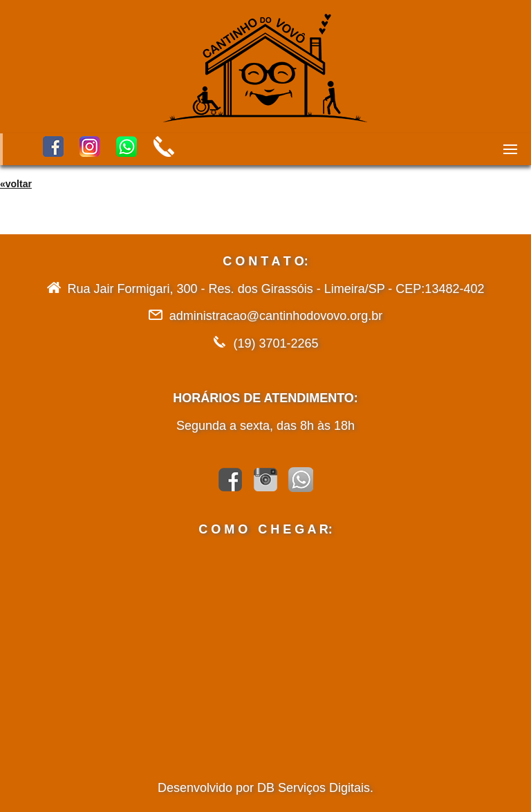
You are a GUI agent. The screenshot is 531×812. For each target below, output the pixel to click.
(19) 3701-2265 (276, 343)
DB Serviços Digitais (314, 788)
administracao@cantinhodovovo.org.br (276, 316)
